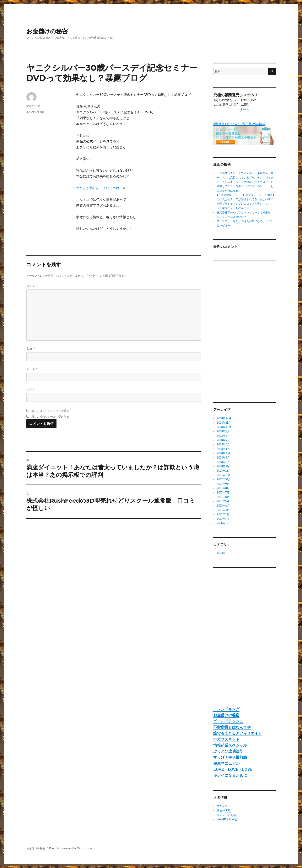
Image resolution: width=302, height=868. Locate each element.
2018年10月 (224, 427)
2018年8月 (223, 436)
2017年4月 (223, 506)
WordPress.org (227, 819)
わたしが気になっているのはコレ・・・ (106, 188)
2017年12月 (224, 471)
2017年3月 (223, 510)
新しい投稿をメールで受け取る (50, 417)
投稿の (224, 811)
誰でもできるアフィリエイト (238, 733)
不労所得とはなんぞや (232, 727)
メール (32, 369)
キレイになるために (230, 775)
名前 (31, 349)
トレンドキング (226, 709)
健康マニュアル (226, 763)
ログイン (222, 806)
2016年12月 (224, 523)
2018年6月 (223, 445)
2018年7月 (223, 440)
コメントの (226, 815)
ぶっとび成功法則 (228, 751)
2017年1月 (223, 519)
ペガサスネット (226, 739)
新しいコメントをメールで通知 (50, 411)
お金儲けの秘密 (47, 31)
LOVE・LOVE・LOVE (233, 769)
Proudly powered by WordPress (71, 848)
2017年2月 (223, 514)
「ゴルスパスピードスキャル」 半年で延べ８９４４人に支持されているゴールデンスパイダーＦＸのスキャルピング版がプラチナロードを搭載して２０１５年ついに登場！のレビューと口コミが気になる (245, 182)
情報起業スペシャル (230, 745)
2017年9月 (223, 484)
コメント (32, 286)
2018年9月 (223, 431)
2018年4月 (223, 453)
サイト (31, 389)
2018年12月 (224, 418)
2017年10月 (224, 479)
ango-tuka (33, 106)
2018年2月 (223, 462)
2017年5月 (223, 501)
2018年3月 (223, 458)
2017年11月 (223, 475)
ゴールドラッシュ (228, 721)
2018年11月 (224, 423)
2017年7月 (223, 493)
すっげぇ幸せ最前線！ (232, 757)
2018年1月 (223, 466)
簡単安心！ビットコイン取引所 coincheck (239, 124)
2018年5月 (223, 449)
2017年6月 (223, 497)
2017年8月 (223, 488)
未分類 (221, 553)
